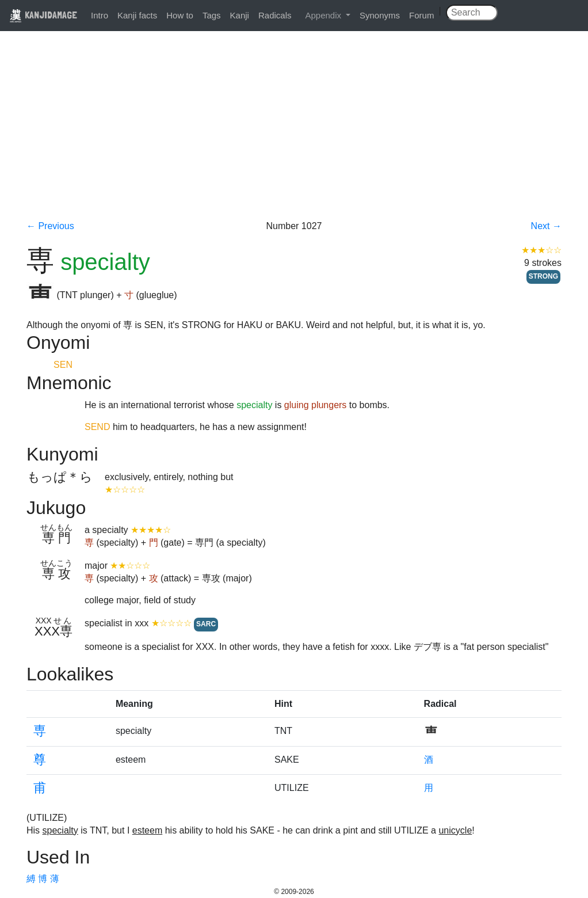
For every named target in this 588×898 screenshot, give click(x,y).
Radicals (275, 15)
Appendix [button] (324, 15)
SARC (206, 624)
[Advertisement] (294, 134)
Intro (100, 15)
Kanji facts (137, 15)
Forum (421, 15)
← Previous (50, 226)
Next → (546, 226)
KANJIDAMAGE (43, 15)
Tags (212, 15)
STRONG (543, 276)
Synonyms (380, 15)
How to (180, 15)
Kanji (240, 15)
